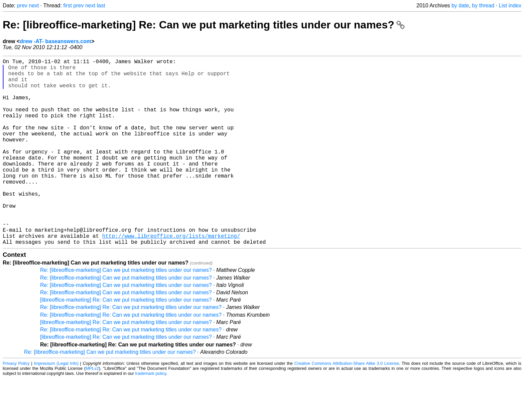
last (101, 6)
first (68, 6)
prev (22, 6)
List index (510, 6)
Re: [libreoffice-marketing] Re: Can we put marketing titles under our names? (204, 25)
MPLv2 (92, 410)
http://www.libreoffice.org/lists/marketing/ (171, 276)
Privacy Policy (16, 405)
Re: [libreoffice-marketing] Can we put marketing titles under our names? (126, 311)
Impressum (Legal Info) (56, 405)
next (34, 6)
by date (460, 6)
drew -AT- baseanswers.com (55, 41)
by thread (483, 6)
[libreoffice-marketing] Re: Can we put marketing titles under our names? (126, 341)
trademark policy (151, 415)
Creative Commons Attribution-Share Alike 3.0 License (347, 405)
